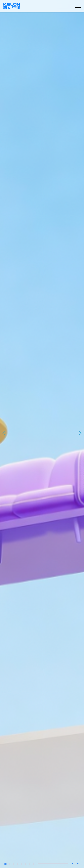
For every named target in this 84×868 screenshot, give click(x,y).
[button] (4, 433)
